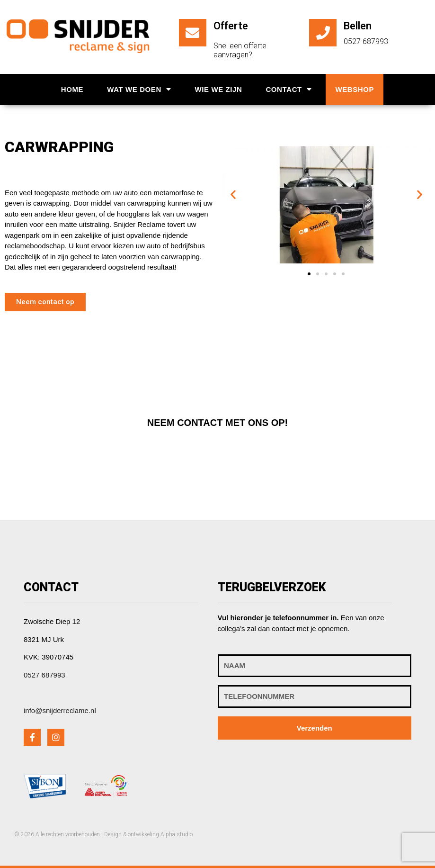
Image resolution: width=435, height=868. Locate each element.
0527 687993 (44, 675)
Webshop (355, 89)
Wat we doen (139, 89)
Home (72, 89)
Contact (289, 89)
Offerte (231, 26)
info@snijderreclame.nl (60, 710)
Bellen (358, 26)
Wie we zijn (218, 89)
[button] (45, 302)
